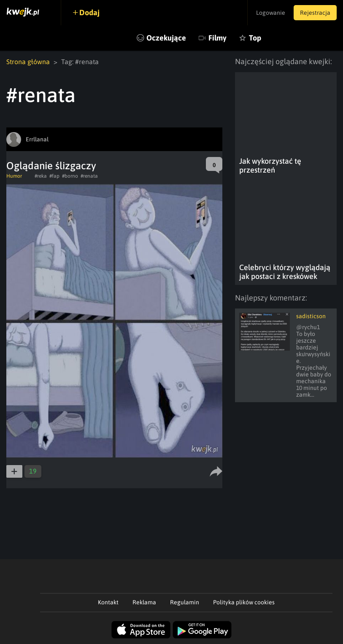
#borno (70, 176)
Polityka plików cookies (244, 602)
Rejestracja (315, 13)
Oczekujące (166, 38)
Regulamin (185, 602)
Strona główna (28, 62)
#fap (54, 176)
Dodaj (89, 12)
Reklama (144, 602)
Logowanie (271, 13)
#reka (41, 176)
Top (255, 38)
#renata (89, 176)
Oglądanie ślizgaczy (51, 166)
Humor (14, 176)
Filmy (217, 38)
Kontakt (108, 602)
